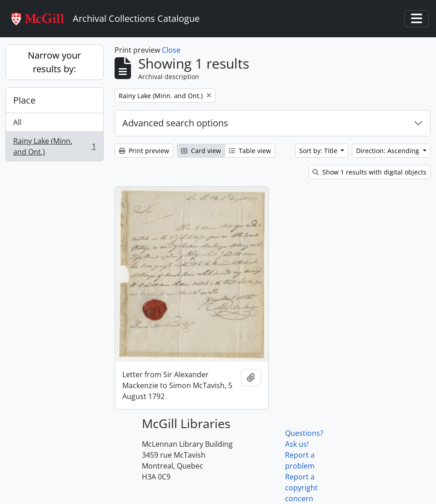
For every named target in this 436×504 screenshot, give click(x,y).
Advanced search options (175, 123)
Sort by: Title (319, 151)
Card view (201, 151)
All (17, 122)
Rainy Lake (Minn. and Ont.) (54, 146)
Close (171, 50)
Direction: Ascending (388, 151)
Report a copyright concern (301, 488)
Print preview (144, 151)
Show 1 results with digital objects (369, 172)
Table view (250, 151)
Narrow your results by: (54, 62)
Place (24, 100)
